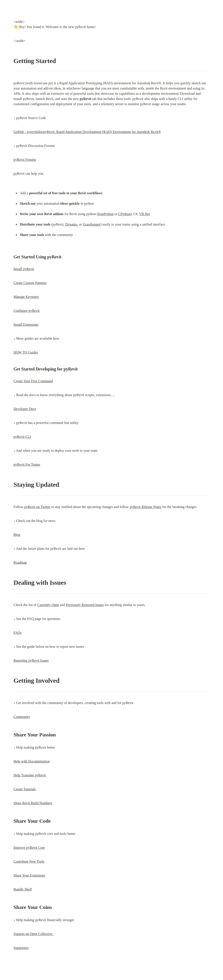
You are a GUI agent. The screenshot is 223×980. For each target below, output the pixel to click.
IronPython (106, 214)
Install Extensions (26, 325)
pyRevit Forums (25, 160)
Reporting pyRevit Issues (31, 660)
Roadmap (20, 562)
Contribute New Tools (29, 861)
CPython (124, 214)
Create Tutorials (25, 789)
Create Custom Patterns (30, 283)
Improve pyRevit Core (29, 848)
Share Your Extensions (29, 875)
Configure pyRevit (27, 311)
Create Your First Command (33, 381)
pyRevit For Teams (27, 464)
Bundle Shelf (23, 889)
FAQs (18, 633)
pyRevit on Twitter (37, 507)
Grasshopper (92, 224)
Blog (17, 535)
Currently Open (48, 605)
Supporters (21, 948)
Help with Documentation (32, 761)
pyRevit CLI (22, 437)
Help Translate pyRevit (30, 775)
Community (22, 717)
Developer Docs (25, 409)
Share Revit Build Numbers (33, 803)
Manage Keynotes (26, 297)
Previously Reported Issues (85, 605)
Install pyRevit (24, 269)
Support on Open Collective (33, 934)
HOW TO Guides (26, 352)
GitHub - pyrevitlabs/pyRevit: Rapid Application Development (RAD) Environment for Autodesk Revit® (87, 132)
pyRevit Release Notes (145, 507)
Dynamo (71, 224)
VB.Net (144, 214)
